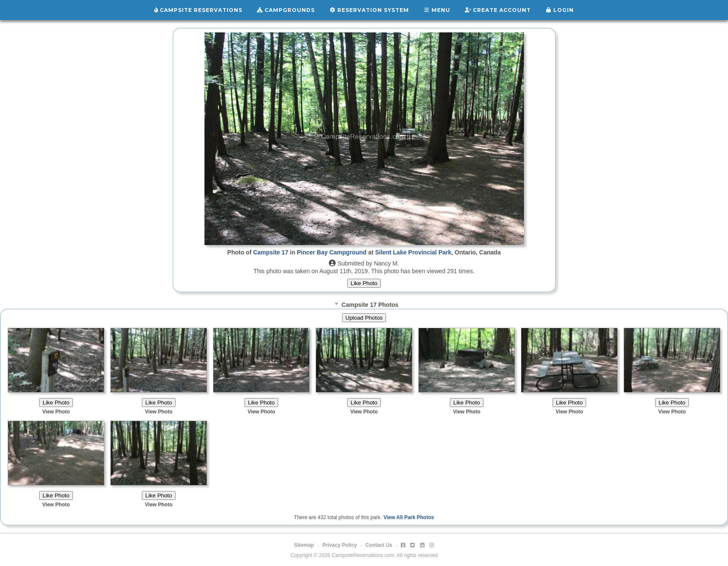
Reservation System (369, 10)
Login (560, 10)
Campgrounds (286, 10)
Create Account (498, 10)
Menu (437, 10)
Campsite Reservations (198, 10)
